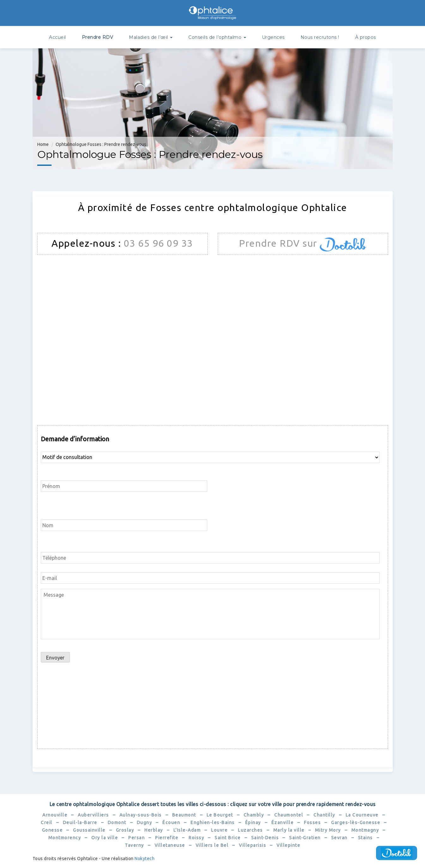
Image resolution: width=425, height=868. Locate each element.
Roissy (196, 838)
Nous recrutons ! (320, 37)
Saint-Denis (265, 838)
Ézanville (283, 823)
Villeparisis (252, 845)
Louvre (219, 830)
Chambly (254, 815)
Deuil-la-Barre (80, 823)
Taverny (134, 845)
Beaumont (184, 815)
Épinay (253, 823)
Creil (47, 823)
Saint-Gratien (305, 838)
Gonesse (52, 830)
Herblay (154, 830)
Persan (137, 838)
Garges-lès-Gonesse (356, 823)
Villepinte (288, 845)
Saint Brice (228, 838)
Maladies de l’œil (151, 37)
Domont (117, 823)
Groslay (125, 830)
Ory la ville (105, 838)
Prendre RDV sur (279, 243)
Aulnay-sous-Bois (141, 815)
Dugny (145, 823)
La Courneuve (362, 815)
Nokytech (145, 859)
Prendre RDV (98, 37)
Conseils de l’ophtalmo (217, 37)
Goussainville (89, 830)
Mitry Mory (328, 830)
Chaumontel (289, 815)
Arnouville (55, 815)
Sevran (339, 838)
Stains (365, 838)
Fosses (312, 823)
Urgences (273, 37)
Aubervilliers (93, 815)
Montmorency (65, 838)
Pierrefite (167, 838)
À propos (366, 37)
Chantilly (324, 815)
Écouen (171, 823)
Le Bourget (220, 815)
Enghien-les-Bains (213, 823)
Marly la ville (289, 830)
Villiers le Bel (212, 845)
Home (43, 144)
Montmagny (365, 830)
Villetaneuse (170, 845)
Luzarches (250, 830)
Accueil (58, 37)
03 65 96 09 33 (158, 243)
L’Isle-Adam (187, 830)
